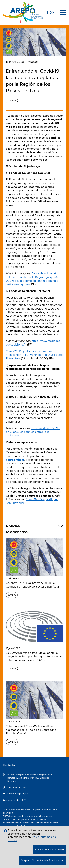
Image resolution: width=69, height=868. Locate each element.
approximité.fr (15, 460)
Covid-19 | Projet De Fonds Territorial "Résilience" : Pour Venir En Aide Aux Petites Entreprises (34, 355)
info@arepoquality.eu (18, 794)
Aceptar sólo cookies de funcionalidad (43, 860)
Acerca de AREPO (15, 800)
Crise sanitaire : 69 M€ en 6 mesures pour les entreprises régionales (33, 432)
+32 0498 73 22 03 (17, 787)
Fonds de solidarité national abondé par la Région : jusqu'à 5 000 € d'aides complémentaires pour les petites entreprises (32, 279)
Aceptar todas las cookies (50, 849)
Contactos (9, 765)
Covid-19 (12, 101)
